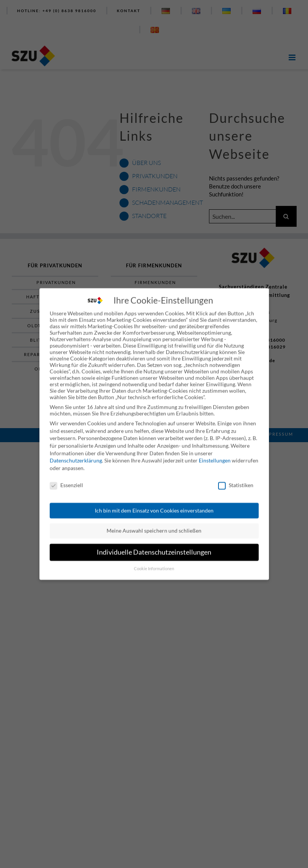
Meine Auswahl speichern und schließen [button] (154, 526)
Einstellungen (215, 456)
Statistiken (236, 480)
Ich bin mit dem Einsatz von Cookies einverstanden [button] (154, 506)
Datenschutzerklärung (76, 456)
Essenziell (66, 480)
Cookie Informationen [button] (154, 564)
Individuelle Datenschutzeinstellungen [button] (154, 547)
